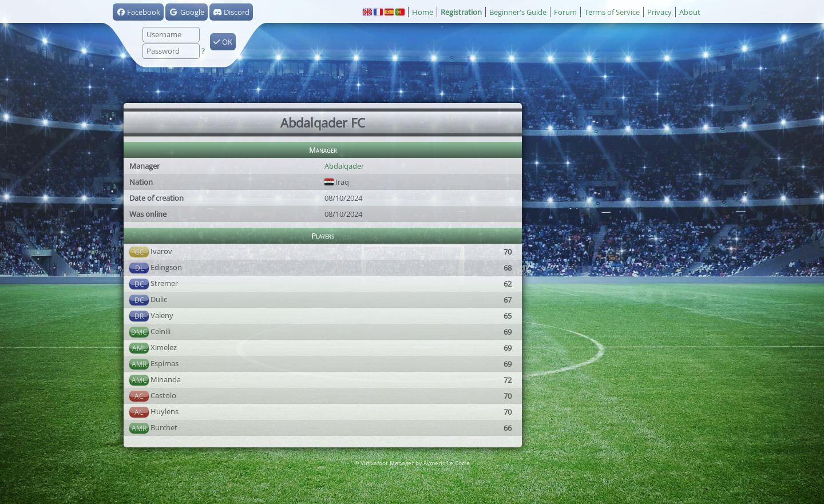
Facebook (138, 12)
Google (186, 12)
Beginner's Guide (518, 12)
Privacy (659, 12)
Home (423, 12)
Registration (461, 12)
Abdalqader (344, 166)
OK (223, 42)
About (690, 12)
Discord (231, 12)
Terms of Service (612, 12)
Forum (565, 12)
